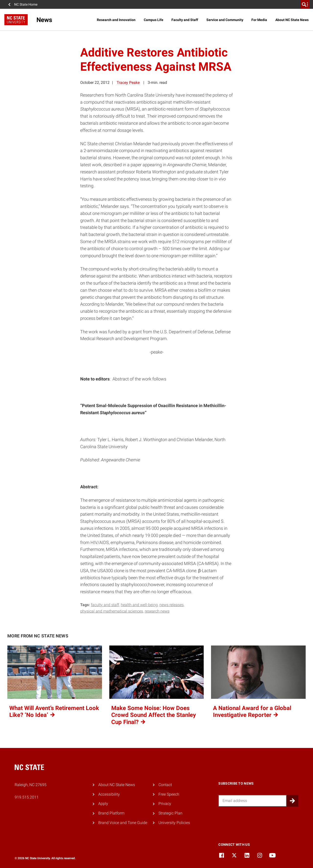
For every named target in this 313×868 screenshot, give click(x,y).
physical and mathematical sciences (112, 611)
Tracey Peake (128, 83)
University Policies (174, 823)
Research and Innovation (116, 20)
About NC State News (292, 20)
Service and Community (225, 20)
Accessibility (109, 794)
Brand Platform (111, 813)
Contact (165, 785)
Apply (103, 804)
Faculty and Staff (185, 20)
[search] (305, 4)
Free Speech (169, 794)
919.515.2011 (27, 797)
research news (157, 611)
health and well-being (139, 605)
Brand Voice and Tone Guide (123, 823)
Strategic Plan (170, 813)
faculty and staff (105, 605)
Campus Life (154, 20)
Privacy (165, 804)
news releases (172, 605)
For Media (259, 20)
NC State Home (26, 4)
